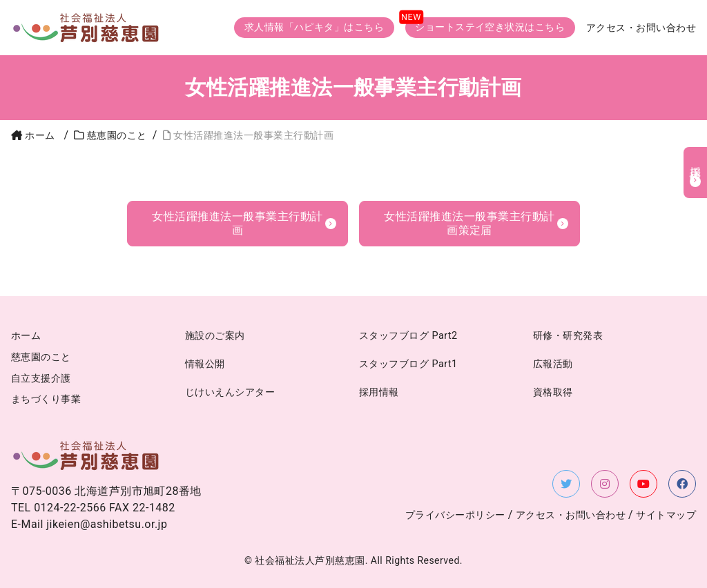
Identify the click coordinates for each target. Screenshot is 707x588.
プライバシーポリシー (455, 515)
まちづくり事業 (46, 399)
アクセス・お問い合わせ (641, 28)
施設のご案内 (215, 336)
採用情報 (696, 163)
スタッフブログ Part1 (408, 364)
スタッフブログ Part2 (408, 336)
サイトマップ (666, 515)
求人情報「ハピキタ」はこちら (314, 27)
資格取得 (553, 392)
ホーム (33, 136)
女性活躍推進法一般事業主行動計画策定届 (469, 223)
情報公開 (205, 364)
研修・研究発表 (568, 336)
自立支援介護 (41, 379)
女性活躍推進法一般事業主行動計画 (237, 223)
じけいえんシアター (230, 392)
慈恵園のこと (41, 357)
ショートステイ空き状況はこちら (490, 27)
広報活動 (553, 364)
